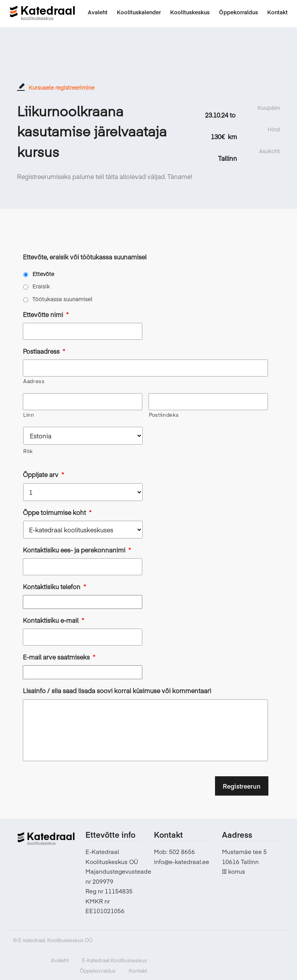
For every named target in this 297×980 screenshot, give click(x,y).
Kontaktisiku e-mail (53, 620)
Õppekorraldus (98, 970)
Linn (29, 415)
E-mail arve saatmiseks (59, 657)
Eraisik (41, 286)
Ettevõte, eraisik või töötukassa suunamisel (85, 257)
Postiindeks (164, 415)
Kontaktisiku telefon (54, 587)
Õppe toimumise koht (57, 512)
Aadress (34, 381)
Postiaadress (44, 351)
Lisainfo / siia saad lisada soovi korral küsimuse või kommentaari (117, 691)
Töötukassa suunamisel (62, 299)
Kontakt (138, 970)
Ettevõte (43, 274)
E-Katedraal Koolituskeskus (114, 960)
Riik (28, 451)
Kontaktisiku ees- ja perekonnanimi (77, 550)
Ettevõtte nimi (46, 314)
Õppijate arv (43, 475)
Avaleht (60, 960)
